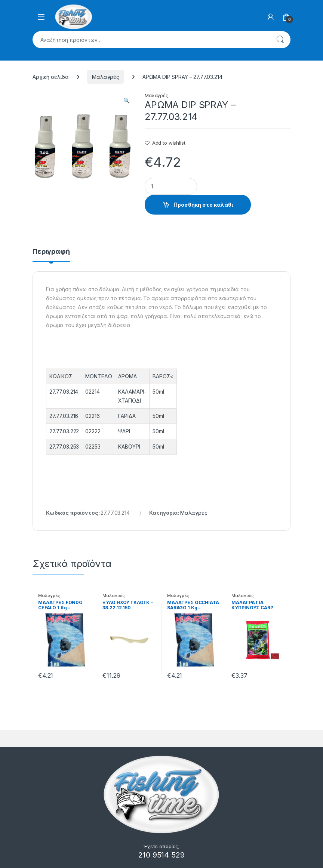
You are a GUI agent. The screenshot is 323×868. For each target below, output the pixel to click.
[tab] (51, 255)
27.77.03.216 (64, 416)
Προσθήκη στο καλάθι (203, 205)
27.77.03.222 (64, 431)
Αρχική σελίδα (51, 77)
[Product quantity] (171, 186)
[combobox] (151, 40)
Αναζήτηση (280, 40)
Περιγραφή (51, 252)
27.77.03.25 (63, 447)
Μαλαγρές (106, 77)
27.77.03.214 (64, 392)
